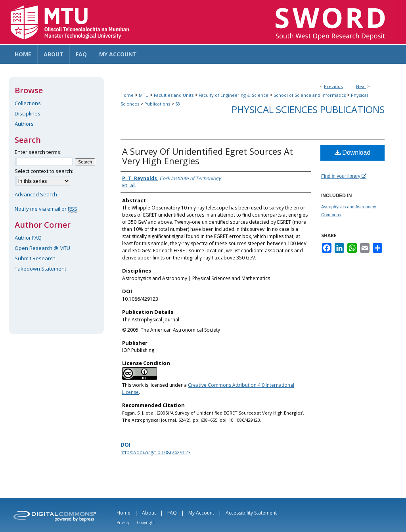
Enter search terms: (38, 152)
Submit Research (35, 258)
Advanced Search (36, 194)
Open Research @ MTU (42, 248)
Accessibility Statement (251, 513)
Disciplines (28, 113)
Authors (24, 124)
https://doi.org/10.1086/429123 (156, 452)
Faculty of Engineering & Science (234, 95)
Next (361, 86)
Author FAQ (28, 238)
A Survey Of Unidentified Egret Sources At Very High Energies (208, 156)
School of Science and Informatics (310, 95)
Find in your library (344, 176)
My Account (201, 513)
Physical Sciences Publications (308, 109)
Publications (157, 104)
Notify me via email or (46, 209)
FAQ (172, 513)
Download (353, 153)
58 (178, 104)
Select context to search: (44, 171)
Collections (28, 103)
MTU (144, 95)
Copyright (146, 522)
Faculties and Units (174, 95)
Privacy (123, 522)
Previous (333, 86)
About (149, 513)
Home (127, 95)
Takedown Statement (40, 269)
